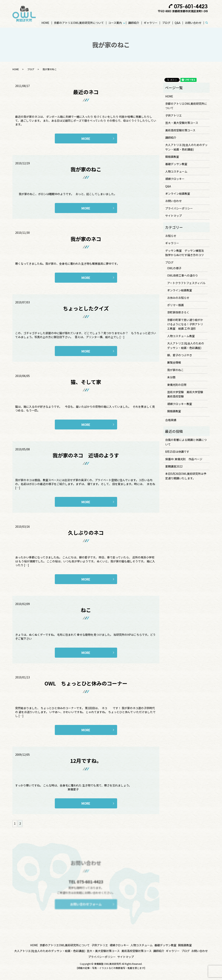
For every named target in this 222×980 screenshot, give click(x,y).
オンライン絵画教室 (178, 194)
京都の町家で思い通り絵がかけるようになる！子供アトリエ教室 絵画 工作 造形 (185, 324)
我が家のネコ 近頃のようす (86, 455)
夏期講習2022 (174, 466)
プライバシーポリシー (179, 208)
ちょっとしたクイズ (86, 308)
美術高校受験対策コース (180, 130)
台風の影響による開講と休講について (186, 442)
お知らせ (171, 236)
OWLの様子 (174, 268)
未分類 (171, 377)
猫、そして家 (86, 382)
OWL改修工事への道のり (183, 275)
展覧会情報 (174, 362)
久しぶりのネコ (86, 533)
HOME (46, 23)
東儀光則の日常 (177, 385)
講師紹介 (134, 23)
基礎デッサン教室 (176, 164)
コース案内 (115, 23)
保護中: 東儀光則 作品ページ (184, 459)
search (208, 23)
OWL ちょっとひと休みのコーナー (86, 683)
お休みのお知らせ (178, 298)
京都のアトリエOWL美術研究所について (79, 23)
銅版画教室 (172, 157)
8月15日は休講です (177, 452)
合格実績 (171, 420)
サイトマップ (173, 216)
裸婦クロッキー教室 (180, 404)
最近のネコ (86, 92)
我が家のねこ (86, 169)
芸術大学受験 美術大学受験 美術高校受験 (187, 394)
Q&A (178, 23)
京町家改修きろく (178, 312)
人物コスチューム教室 (181, 336)
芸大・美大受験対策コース (182, 123)
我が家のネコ (86, 239)
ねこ (86, 610)
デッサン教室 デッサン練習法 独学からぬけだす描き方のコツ (186, 253)
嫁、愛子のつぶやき (180, 355)
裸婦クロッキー (175, 179)
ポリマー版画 (175, 305)
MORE (86, 138)
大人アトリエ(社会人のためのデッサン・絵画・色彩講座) (186, 147)
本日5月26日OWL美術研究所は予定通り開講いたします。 (186, 476)
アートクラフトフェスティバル (186, 283)
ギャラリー (151, 23)
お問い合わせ (193, 23)
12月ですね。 (86, 761)
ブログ (166, 23)
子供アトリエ (173, 115)
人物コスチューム (176, 171)
